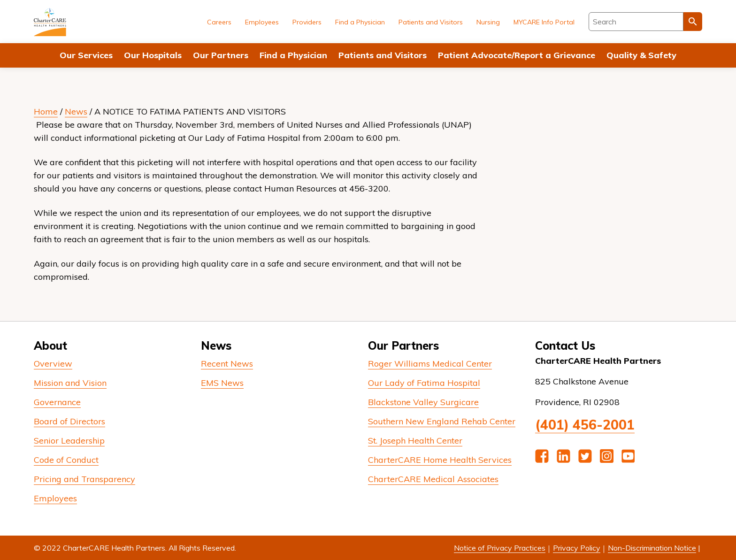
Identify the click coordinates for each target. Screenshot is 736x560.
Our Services (86, 55)
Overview (53, 364)
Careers (219, 22)
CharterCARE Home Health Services (440, 460)
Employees (262, 22)
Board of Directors (69, 421)
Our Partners (221, 55)
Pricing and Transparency (84, 479)
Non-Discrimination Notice (652, 548)
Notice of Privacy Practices (500, 548)
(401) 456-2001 (585, 425)
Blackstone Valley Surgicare (423, 402)
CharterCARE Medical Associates (433, 479)
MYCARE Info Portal (544, 22)
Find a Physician (293, 55)
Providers (307, 22)
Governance (57, 402)
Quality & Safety (641, 55)
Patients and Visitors (383, 55)
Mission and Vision (70, 383)
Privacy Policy (577, 548)
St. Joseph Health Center (415, 441)
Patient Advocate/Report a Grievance (517, 55)
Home (46, 111)
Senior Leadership (69, 441)
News (76, 111)
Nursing (488, 22)
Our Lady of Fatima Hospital (424, 383)
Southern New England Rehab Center (442, 421)
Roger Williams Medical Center (430, 364)
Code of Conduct (66, 460)
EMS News (222, 383)
